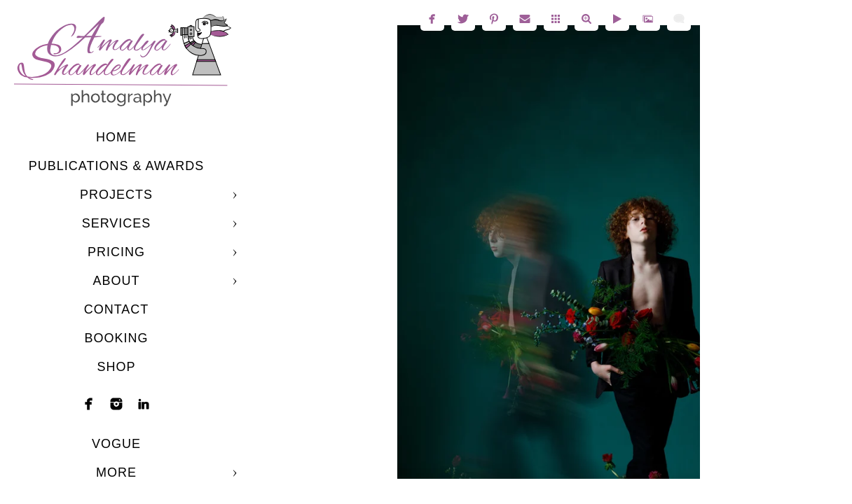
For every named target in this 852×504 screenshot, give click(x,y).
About (116, 281)
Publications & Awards (116, 166)
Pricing (116, 252)
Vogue (116, 444)
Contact (117, 309)
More (116, 472)
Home (116, 137)
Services (117, 223)
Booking (116, 338)
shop (116, 367)
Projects (116, 195)
